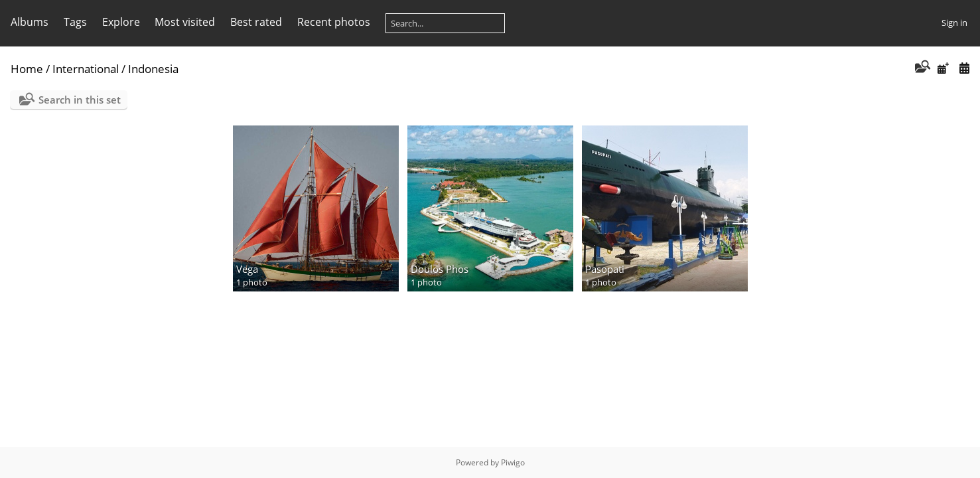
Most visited (185, 22)
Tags (75, 22)
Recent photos (334, 22)
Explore (121, 22)
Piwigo (513, 462)
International (86, 69)
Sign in (954, 23)
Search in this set (80, 100)
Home (27, 69)
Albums (30, 22)
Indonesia (153, 69)
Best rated (256, 22)
